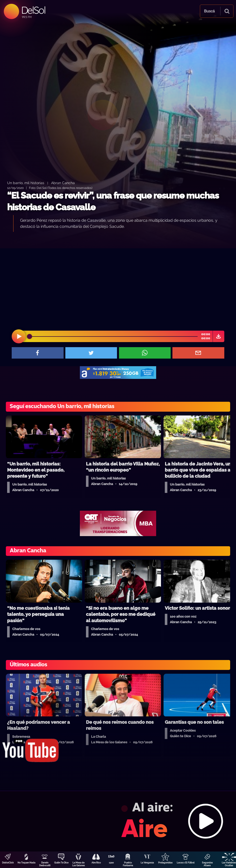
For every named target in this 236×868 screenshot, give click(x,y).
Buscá (209, 11)
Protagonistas (165, 863)
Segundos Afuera (207, 864)
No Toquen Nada (26, 863)
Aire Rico (96, 863)
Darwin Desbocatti (45, 864)
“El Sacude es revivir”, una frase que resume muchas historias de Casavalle (113, 201)
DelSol (33, 10)
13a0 (111, 863)
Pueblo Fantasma (128, 864)
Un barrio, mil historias (26, 183)
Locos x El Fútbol (186, 863)
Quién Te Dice (61, 863)
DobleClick (8, 863)
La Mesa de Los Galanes (78, 864)
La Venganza (147, 863)
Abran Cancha (63, 183)
